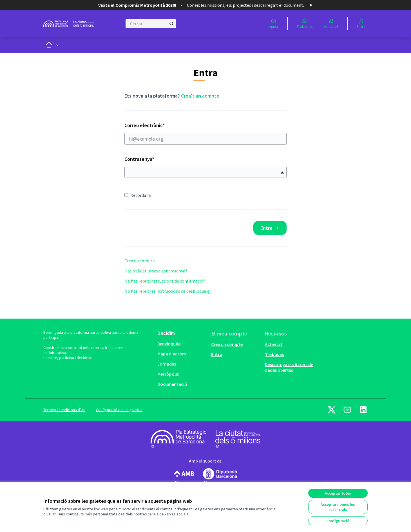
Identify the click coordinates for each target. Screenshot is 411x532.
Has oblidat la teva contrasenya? (156, 271)
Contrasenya (139, 159)
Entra (270, 228)
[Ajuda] (273, 24)
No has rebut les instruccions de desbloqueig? (168, 291)
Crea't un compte (200, 96)
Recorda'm (138, 195)
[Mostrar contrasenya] (283, 173)
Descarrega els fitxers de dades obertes (289, 367)
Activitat (274, 344)
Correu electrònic (205, 133)
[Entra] (361, 24)
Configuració (338, 521)
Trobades (274, 354)
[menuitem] (182, 344)
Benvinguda (169, 344)
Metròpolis (168, 374)
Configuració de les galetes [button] (119, 410)
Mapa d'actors (172, 354)
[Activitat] (331, 24)
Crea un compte (140, 261)
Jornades (167, 364)
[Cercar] (151, 24)
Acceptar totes (338, 493)
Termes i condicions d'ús (64, 410)
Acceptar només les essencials (338, 507)
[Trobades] (305, 24)
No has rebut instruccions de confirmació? (165, 281)
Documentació (172, 384)
